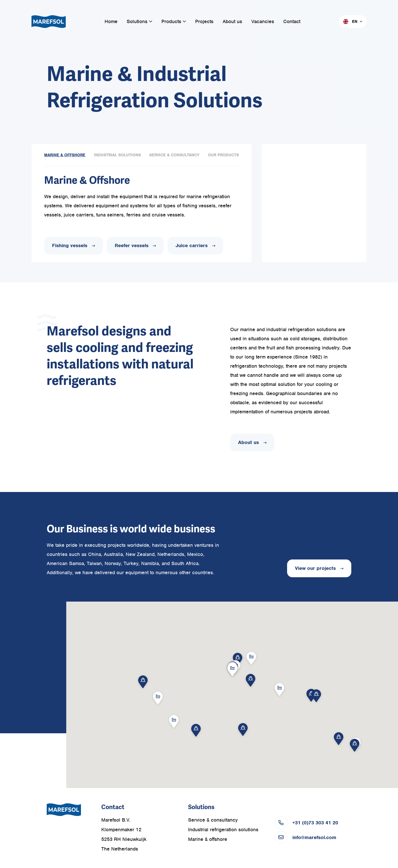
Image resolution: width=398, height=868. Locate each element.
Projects (204, 21)
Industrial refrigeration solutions (223, 830)
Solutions (139, 21)
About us (232, 21)
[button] (355, 746)
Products (174, 21)
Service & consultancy (213, 820)
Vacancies (263, 21)
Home (111, 21)
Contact (292, 21)
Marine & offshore (208, 839)
